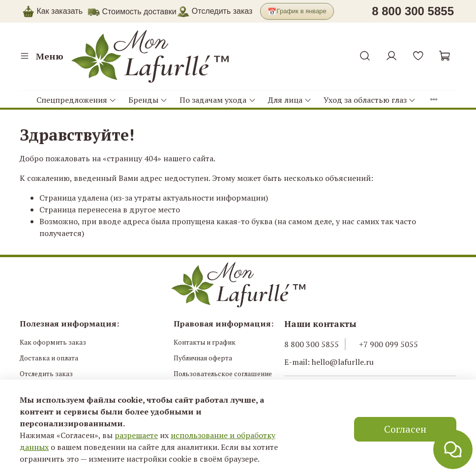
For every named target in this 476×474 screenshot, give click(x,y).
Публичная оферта (203, 358)
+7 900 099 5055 (388, 344)
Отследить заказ (46, 374)
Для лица (290, 100)
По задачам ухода (218, 100)
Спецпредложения (76, 100)
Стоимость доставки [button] (139, 12)
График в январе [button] (297, 12)
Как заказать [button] (59, 11)
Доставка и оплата (49, 358)
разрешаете (136, 435)
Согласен (405, 429)
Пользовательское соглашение (223, 374)
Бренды (148, 100)
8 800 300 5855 (312, 344)
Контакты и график (205, 342)
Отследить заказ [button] (215, 11)
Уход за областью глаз (370, 100)
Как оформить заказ (53, 342)
